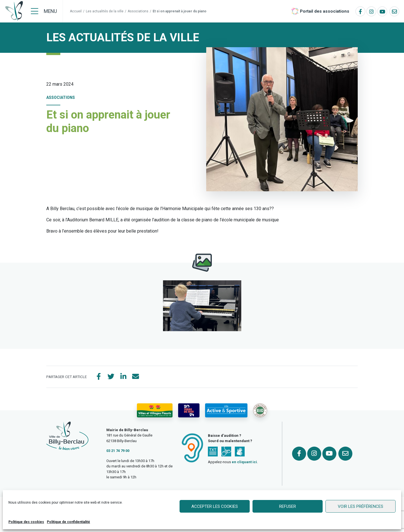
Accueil (76, 11)
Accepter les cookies (215, 506)
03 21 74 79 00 (118, 451)
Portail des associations (325, 11)
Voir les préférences (361, 506)
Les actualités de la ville (105, 11)
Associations (138, 11)
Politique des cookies (26, 522)
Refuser (288, 506)
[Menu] (44, 11)
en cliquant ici (244, 462)
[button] (202, 306)
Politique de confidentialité (68, 522)
